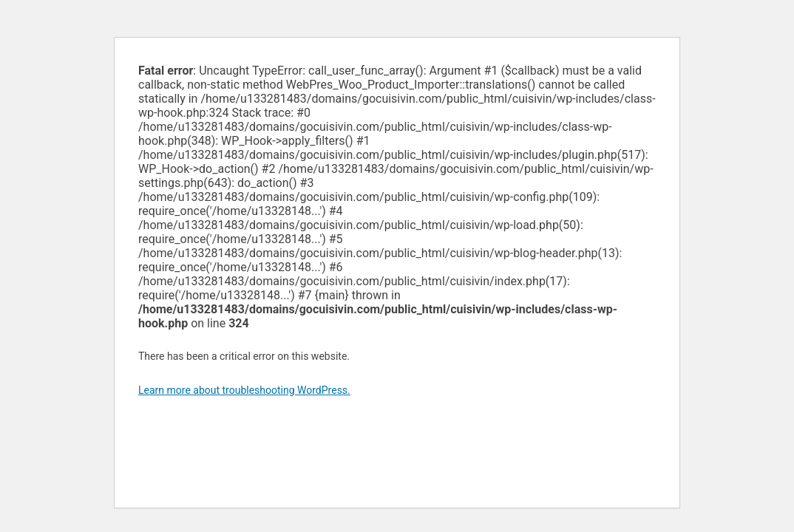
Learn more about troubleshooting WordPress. (244, 390)
